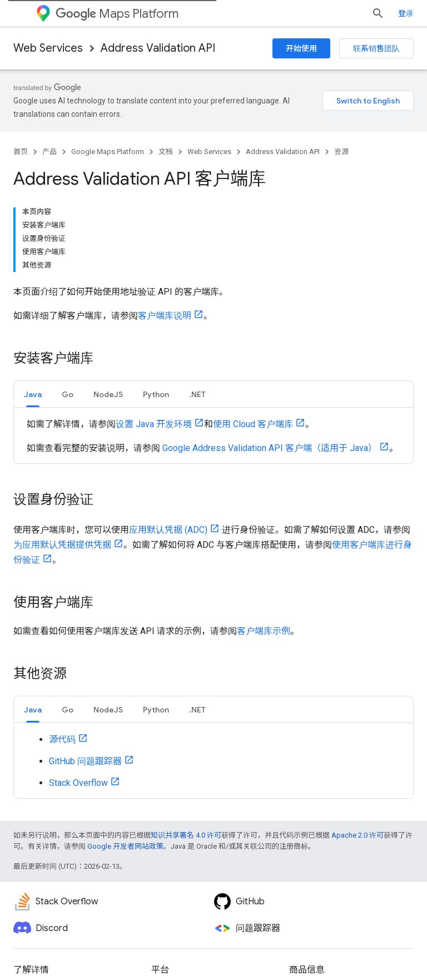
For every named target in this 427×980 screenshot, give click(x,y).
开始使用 (301, 48)
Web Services (48, 48)
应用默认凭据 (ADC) (168, 530)
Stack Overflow (78, 783)
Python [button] (156, 394)
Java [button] (33, 394)
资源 (341, 152)
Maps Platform (117, 14)
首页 (21, 152)
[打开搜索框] (378, 13)
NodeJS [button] (108, 394)
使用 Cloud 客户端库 (253, 424)
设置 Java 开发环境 (154, 424)
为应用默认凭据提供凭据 (62, 545)
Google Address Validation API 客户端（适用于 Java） (270, 448)
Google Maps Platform (108, 152)
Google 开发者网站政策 (125, 846)
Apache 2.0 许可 (358, 835)
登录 (406, 13)
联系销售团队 (376, 48)
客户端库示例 (264, 631)
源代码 (62, 739)
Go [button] (68, 394)
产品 (49, 152)
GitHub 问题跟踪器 (85, 761)
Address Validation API (158, 48)
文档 (166, 152)
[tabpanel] (213, 435)
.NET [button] (197, 394)
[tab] (33, 394)
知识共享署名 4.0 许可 (186, 835)
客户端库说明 (165, 316)
